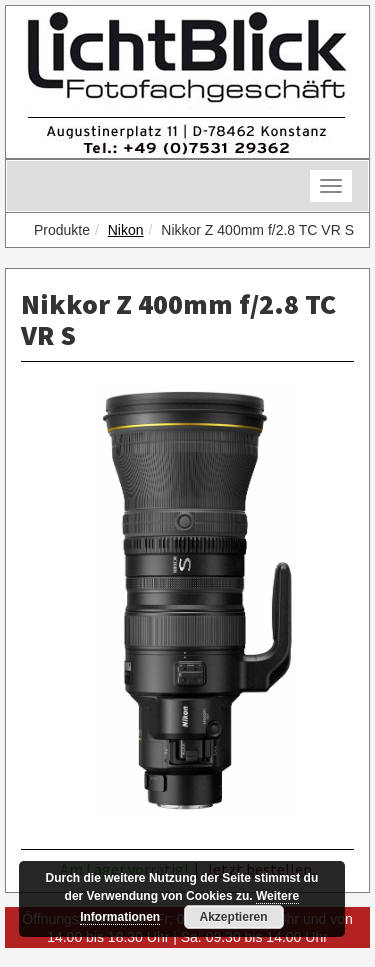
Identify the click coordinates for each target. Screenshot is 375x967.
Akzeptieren (234, 917)
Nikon (126, 230)
